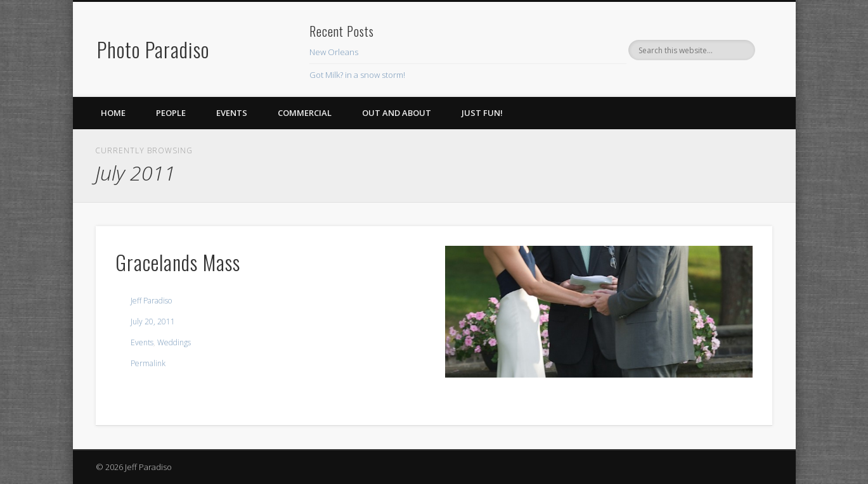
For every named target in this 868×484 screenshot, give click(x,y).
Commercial (305, 113)
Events (232, 113)
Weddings (174, 342)
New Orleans (334, 52)
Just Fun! (482, 113)
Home (113, 113)
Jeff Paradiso (151, 301)
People (171, 113)
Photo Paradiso (153, 49)
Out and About (397, 113)
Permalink (148, 363)
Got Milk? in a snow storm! (357, 75)
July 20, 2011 (153, 322)
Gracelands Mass (178, 262)
